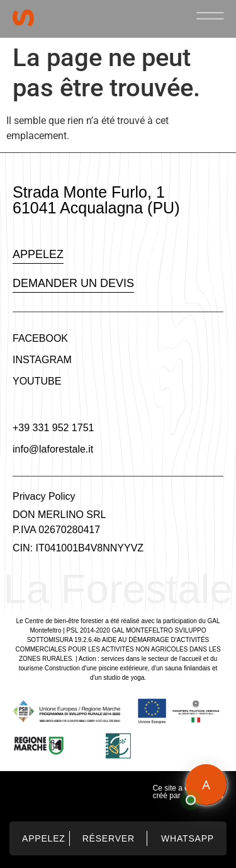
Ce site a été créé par (174, 792)
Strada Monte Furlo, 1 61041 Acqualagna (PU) (96, 200)
